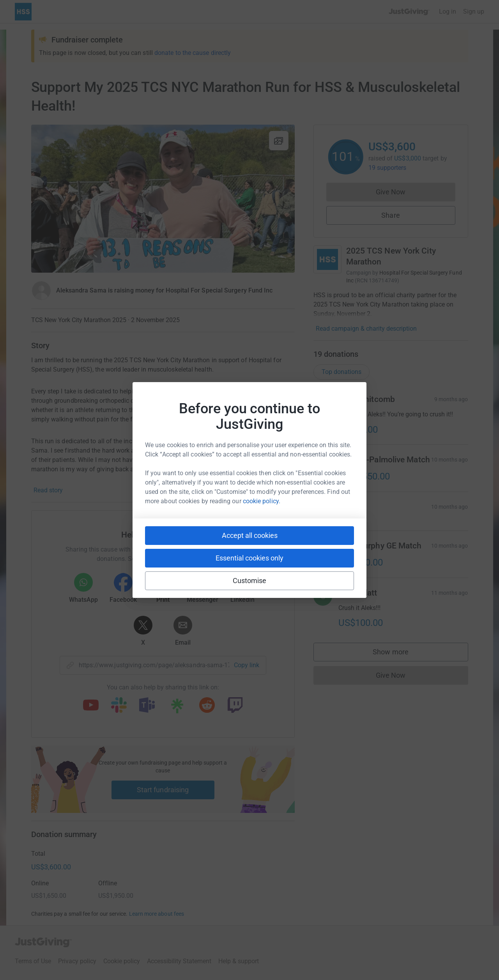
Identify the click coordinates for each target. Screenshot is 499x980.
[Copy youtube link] (91, 706)
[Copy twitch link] (235, 706)
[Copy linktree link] (177, 708)
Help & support (239, 961)
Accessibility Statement (179, 961)
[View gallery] (279, 141)
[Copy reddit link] (207, 706)
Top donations (342, 372)
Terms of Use (33, 961)
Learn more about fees (157, 914)
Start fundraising (163, 790)
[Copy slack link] (119, 706)
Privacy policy (77, 961)
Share (390, 215)
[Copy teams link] (147, 706)
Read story (48, 490)
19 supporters (388, 168)
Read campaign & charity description (366, 329)
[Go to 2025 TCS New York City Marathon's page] (327, 259)
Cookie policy (122, 961)
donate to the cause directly (193, 53)
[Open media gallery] (163, 199)
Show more (398, 654)
